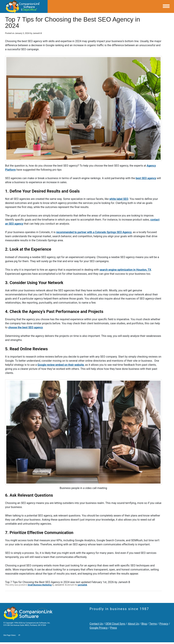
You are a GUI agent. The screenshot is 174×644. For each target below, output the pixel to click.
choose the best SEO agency (25, 327)
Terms (153, 624)
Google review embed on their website (61, 365)
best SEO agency (146, 178)
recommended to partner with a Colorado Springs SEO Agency (94, 232)
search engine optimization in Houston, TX (125, 270)
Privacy (164, 624)
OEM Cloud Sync (115, 624)
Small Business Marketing (40, 585)
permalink (83, 585)
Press (114, 628)
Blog (144, 624)
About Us (133, 624)
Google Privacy (99, 628)
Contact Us (96, 624)
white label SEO (119, 199)
